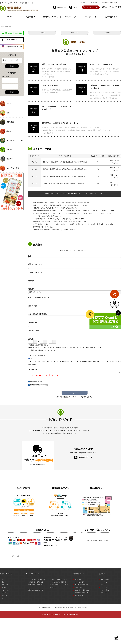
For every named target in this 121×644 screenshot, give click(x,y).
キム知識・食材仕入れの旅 (35, 582)
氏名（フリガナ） (35, 264)
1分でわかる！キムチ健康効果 (36, 579)
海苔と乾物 (5, 585)
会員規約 (33, 382)
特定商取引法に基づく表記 (110, 3)
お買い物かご (79, 579)
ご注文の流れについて (82, 593)
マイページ (104, 582)
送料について (79, 587)
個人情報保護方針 (36, 385)
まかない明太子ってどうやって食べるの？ (59, 586)
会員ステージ (75, 33)
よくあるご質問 (80, 582)
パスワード (33, 370)
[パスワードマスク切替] (119, 372)
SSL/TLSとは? (14, 556)
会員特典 (42, 33)
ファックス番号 (34, 331)
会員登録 (107, 33)
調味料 (4, 587)
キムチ (4, 579)
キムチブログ (71, 17)
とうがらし (5, 593)
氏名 (31, 256)
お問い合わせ (82, 607)
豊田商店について (50, 17)
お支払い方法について (82, 585)
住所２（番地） (35, 306)
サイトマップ (79, 596)
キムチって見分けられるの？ (59, 579)
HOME (10, 17)
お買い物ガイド (94, 3)
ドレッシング (6, 590)
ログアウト (104, 587)
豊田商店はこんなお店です (35, 590)
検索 (12, 66)
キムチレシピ (91, 17)
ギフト (4, 598)
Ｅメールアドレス (35, 273)
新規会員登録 (105, 579)
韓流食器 (4, 596)
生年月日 (31, 339)
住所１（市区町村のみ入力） (39, 298)
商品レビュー (105, 593)
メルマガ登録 (105, 590)
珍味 (3, 582)
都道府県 (32, 289)
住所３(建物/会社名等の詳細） (39, 314)
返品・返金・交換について (83, 590)
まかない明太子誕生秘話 (35, 585)
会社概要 (83, 3)
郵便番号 (32, 281)
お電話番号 (33, 322)
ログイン (103, 585)
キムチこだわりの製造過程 (58, 582)
